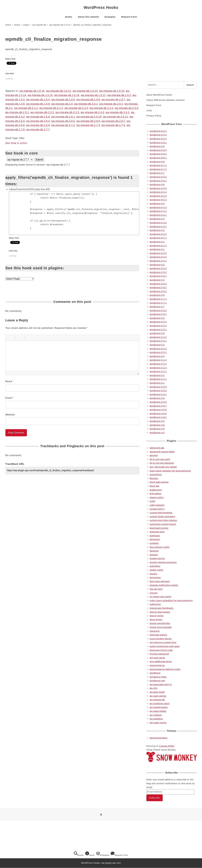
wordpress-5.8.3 (158, 284)
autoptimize (156, 474)
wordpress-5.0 (157, 398)
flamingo (154, 551)
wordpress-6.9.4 (158, 131)
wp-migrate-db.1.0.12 (85, 91)
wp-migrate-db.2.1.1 (26, 108)
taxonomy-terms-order (161, 650)
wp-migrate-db (157, 700)
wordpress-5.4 (157, 345)
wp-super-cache (158, 723)
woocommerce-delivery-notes (165, 669)
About (90, 854)
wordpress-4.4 (157, 429)
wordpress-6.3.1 (158, 227)
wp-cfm (153, 688)
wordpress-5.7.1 (158, 303)
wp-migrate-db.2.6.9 (38, 125)
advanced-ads (157, 448)
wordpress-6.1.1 (158, 246)
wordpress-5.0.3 (158, 387)
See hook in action (16, 143)
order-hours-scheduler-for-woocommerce (171, 600)
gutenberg (155, 566)
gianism (154, 555)
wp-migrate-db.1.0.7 (113, 100)
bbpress (154, 478)
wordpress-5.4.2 (158, 337)
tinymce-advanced (159, 654)
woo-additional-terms (161, 661)
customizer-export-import (163, 524)
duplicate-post (157, 532)
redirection (155, 604)
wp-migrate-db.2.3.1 (17, 112)
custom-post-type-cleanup (163, 520)
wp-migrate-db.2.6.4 (38, 121)
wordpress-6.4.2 (158, 211)
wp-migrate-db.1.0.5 (63, 100)
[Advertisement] (171, 56)
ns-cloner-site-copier (161, 597)
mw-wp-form (156, 589)
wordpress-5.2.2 (158, 368)
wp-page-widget (158, 711)
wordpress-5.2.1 (158, 371)
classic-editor (157, 497)
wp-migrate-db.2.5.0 (38, 117)
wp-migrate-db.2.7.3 (88, 125)
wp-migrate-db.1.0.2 (119, 95)
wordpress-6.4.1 (158, 215)
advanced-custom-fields (162, 452)
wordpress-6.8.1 (158, 158)
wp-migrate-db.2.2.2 (101, 108)
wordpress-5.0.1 (158, 394)
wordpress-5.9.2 (158, 272)
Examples (103, 854)
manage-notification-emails (164, 585)
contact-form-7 (157, 509)
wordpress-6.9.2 (158, 139)
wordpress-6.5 (157, 204)
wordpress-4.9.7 (158, 406)
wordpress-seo (157, 681)
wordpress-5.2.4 (158, 360)
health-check (156, 570)
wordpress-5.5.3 (158, 322)
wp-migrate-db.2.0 (62, 104)
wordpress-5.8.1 (158, 291)
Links (149, 110)
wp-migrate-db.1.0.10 (32, 91)
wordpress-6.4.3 (158, 207)
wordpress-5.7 (157, 307)
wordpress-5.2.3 (158, 364)
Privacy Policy (154, 116)
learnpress (155, 578)
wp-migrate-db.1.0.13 (112, 91)
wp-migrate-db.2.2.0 (76, 108)
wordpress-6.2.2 (158, 234)
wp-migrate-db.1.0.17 (93, 95)
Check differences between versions (165, 100)
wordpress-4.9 (157, 421)
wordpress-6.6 (157, 184)
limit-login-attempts (160, 581)
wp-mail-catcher (158, 696)
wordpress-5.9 (157, 280)
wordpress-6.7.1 (158, 169)
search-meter (157, 616)
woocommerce (157, 665)
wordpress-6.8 (157, 162)
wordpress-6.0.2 (158, 257)
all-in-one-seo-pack (160, 459)
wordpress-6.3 (157, 230)
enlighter (154, 543)
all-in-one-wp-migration (162, 463)
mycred (153, 593)
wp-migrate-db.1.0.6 (88, 100)
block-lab (154, 486)
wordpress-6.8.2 (158, 154)
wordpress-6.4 (157, 219)
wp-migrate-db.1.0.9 (38, 104)
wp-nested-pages (159, 707)
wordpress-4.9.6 (158, 410)
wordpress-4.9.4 (158, 417)
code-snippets (157, 505)
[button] (9, 338)
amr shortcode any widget (163, 467)
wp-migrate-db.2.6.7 (113, 121)
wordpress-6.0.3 (158, 253)
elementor (155, 539)
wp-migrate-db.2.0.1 (86, 104)
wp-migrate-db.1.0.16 (67, 95)
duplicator (155, 536)
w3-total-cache (157, 658)
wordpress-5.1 (157, 383)
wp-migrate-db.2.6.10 (89, 117)
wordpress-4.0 (157, 433)
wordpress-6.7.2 (158, 165)
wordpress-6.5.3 (158, 196)
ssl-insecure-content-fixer (163, 642)
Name (10, 381)
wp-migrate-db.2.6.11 (116, 117)
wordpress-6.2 (157, 242)
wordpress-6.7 (157, 173)
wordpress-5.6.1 (158, 314)
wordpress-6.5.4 (158, 192)
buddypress (156, 490)
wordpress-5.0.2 (158, 391)
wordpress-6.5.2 (158, 200)
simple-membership (160, 623)
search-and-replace (160, 612)
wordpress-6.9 (157, 146)
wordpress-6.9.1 (158, 143)
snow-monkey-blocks (161, 639)
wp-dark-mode (157, 692)
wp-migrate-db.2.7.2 (63, 125)
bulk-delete (155, 494)
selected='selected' (20, 160)
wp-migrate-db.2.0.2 (111, 104)
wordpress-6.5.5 (158, 188)
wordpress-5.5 (157, 333)
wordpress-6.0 (157, 265)
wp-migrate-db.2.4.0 (93, 112)
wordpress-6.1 (157, 249)
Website (10, 415)
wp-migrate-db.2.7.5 (113, 125)
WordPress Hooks (101, 7)
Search (190, 85)
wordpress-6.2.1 (158, 238)
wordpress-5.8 (157, 295)
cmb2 (153, 501)
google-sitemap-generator (163, 562)
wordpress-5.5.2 (158, 326)
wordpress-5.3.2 (158, 349)
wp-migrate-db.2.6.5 (63, 121)
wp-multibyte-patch (160, 704)
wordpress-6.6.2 (158, 177)
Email (10, 398)
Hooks (79, 854)
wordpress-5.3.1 (158, 352)
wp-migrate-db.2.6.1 (63, 117)
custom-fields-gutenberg (162, 517)
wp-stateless (156, 719)
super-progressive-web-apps (165, 646)
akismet (154, 455)
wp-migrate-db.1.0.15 (40, 95)
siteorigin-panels (158, 635)
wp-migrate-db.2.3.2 (42, 112)
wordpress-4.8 (157, 425)
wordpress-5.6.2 (158, 310)
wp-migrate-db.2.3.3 (67, 112)
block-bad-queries (159, 482)
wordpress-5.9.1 (158, 276)
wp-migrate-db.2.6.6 (88, 121)
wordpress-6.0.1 (158, 261)
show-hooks (156, 620)
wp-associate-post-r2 (161, 684)
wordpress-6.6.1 (158, 181)
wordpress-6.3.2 (158, 223)
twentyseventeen (159, 738)
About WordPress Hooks (159, 95)
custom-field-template (161, 513)
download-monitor (159, 528)
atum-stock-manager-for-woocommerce (170, 471)
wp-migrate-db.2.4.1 (118, 112)
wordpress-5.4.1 (158, 341)
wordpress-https (158, 677)
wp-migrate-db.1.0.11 (59, 91)
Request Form (154, 105)
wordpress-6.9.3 (158, 135)
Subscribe (155, 798)
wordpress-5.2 (157, 375)
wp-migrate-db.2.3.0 (126, 108)
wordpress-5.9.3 (158, 268)
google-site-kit (157, 558)
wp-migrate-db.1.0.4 (38, 100)
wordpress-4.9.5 (158, 413)
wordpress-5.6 (157, 318)
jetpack (153, 574)
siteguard (155, 631)
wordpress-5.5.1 (158, 330)
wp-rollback (156, 715)
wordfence (155, 673)
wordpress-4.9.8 (158, 402)
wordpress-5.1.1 (158, 379)
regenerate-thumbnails (162, 608)
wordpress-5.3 (157, 356)
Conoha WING (167, 746)
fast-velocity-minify (160, 547)
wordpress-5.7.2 (158, 299)
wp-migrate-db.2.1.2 (51, 108)
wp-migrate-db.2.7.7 (38, 130)
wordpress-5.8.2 (158, 287)
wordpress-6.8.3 (158, 150)
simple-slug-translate (161, 627)
